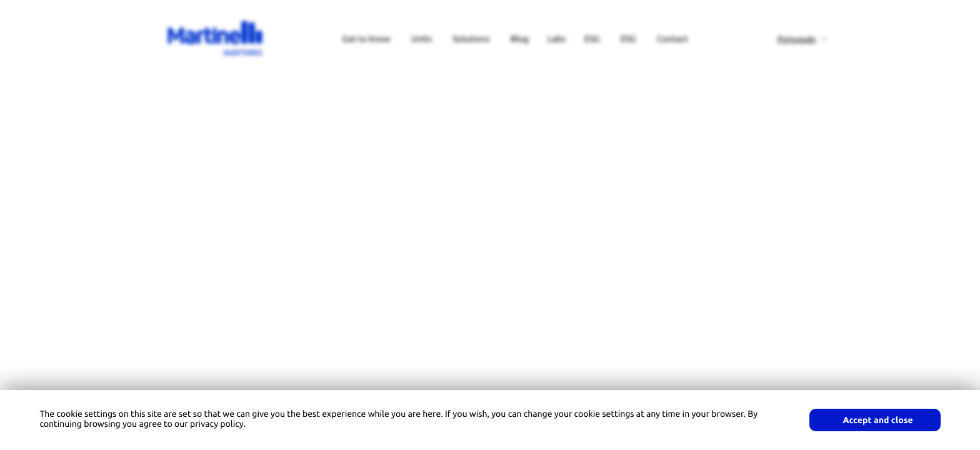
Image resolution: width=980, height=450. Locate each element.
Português (797, 39)
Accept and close (878, 420)
